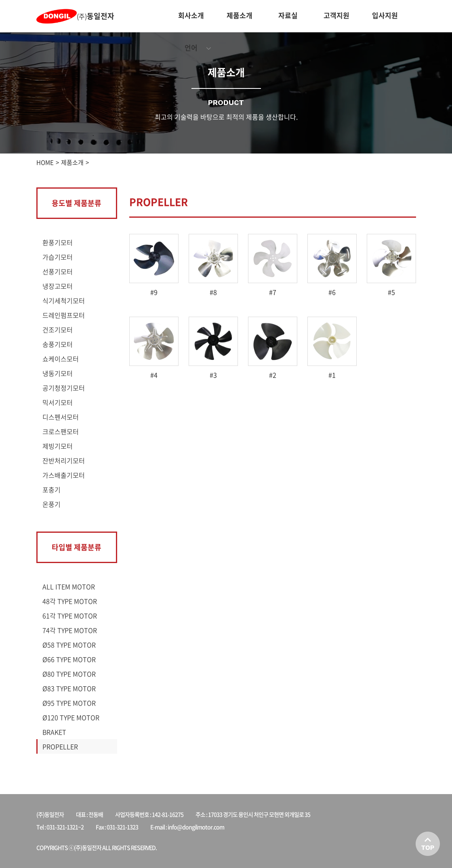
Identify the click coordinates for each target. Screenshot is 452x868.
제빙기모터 (58, 446)
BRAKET (54, 732)
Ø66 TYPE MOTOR (69, 659)
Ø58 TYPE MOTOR (69, 645)
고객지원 (336, 15)
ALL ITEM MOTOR (69, 586)
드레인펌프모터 (64, 315)
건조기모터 (58, 330)
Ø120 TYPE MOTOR (71, 717)
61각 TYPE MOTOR (70, 616)
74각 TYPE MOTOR (70, 630)
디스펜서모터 (61, 417)
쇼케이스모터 (61, 359)
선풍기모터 (58, 271)
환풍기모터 (58, 242)
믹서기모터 (58, 402)
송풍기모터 (58, 344)
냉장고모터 (58, 286)
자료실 (288, 15)
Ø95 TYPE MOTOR (69, 703)
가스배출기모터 (64, 475)
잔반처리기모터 (64, 460)
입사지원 (385, 15)
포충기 (52, 490)
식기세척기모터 (64, 301)
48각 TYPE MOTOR (70, 601)
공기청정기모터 (64, 388)
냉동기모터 (58, 373)
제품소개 (240, 15)
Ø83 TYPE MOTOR (69, 688)
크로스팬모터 (61, 431)
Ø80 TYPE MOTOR (69, 674)
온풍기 (52, 504)
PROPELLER (60, 746)
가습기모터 (58, 257)
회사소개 (191, 15)
